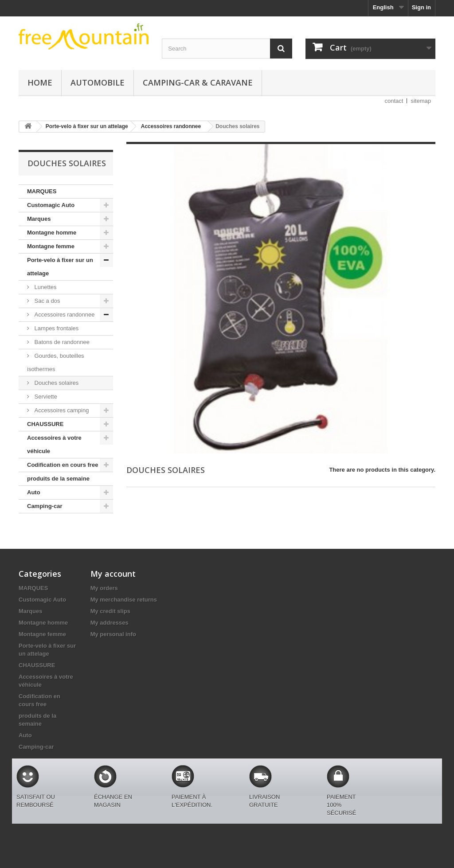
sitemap (421, 101)
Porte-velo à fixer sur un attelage (60, 267)
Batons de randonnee (61, 342)
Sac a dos (46, 301)
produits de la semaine (58, 479)
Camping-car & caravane (198, 82)
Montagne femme (51, 246)
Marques (39, 219)
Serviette (45, 397)
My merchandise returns (124, 600)
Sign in (421, 7)
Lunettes (45, 287)
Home (40, 82)
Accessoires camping (61, 410)
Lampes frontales (56, 328)
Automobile (98, 82)
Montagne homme (52, 233)
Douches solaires (56, 383)
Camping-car (45, 506)
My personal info (113, 634)
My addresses (110, 623)
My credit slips (110, 611)
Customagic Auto (51, 205)
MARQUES (42, 191)
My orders (104, 588)
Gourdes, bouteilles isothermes (56, 362)
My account (113, 574)
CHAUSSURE (45, 424)
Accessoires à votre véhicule (54, 444)
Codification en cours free (63, 465)
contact (394, 101)
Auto (34, 492)
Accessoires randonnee (64, 315)
